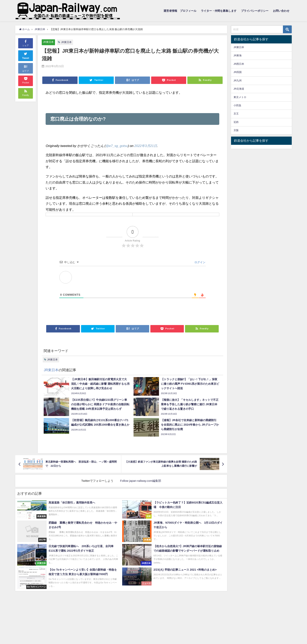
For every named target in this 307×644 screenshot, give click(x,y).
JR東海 (238, 55)
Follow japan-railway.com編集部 (141, 481)
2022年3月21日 (146, 146)
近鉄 (236, 122)
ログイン (200, 262)
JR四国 (238, 72)
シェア (26, 43)
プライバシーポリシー (255, 11)
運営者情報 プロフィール (180, 11)
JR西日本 (239, 64)
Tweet (26, 55)
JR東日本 (48, 42)
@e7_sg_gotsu (117, 146)
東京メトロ (240, 97)
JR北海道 (239, 89)
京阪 (236, 130)
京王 (236, 114)
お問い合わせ (281, 11)
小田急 (237, 105)
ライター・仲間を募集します (219, 11)
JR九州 (238, 81)
